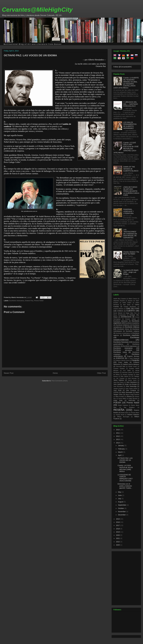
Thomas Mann (135, 413)
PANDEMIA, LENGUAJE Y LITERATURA (129, 211)
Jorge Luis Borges (131, 384)
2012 (118, 436)
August (121, 502)
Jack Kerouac (132, 378)
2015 (118, 519)
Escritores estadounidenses (126, 339)
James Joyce (132, 380)
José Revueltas (118, 386)
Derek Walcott (118, 313)
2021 (118, 538)
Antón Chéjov (127, 303)
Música (129, 397)
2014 (118, 443)
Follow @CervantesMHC (123, 67)
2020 (118, 535)
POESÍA (117, 403)
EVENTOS (120, 358)
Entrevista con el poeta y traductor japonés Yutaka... (125, 486)
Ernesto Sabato (131, 319)
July (120, 499)
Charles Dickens (118, 309)
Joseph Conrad (118, 389)
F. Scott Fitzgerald (133, 358)
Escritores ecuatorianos (123, 333)
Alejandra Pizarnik (119, 301)
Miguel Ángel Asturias (132, 394)
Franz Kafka (123, 362)
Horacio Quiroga (128, 374)
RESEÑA (119, 410)
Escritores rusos (120, 352)
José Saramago (131, 386)
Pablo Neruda (133, 399)
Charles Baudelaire (130, 307)
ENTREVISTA (126, 317)
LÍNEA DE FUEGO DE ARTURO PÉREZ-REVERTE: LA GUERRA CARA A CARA (131, 191)
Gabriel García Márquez (131, 364)
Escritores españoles (131, 335)
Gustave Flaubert (119, 368)
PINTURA (132, 401)
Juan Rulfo (117, 390)
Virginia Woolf (120, 415)
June (120, 495)
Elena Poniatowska (120, 315)
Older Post (101, 373)
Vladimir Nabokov (133, 415)
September (122, 505)
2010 (118, 430)
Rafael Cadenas (123, 405)
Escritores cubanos (133, 331)
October (121, 508)
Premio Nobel (39, 301)
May (120, 492)
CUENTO (131, 311)
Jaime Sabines (119, 380)
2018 (118, 529)
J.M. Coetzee (120, 378)
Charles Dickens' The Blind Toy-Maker (131, 253)
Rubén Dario (125, 413)
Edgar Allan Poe (131, 313)
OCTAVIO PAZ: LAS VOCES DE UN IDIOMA (30, 55)
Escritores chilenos (132, 327)
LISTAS (116, 392)
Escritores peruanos (123, 350)
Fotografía (135, 360)
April (120, 455)
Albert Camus (133, 299)
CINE (128, 309)
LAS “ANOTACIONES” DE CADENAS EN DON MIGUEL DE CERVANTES (130, 234)
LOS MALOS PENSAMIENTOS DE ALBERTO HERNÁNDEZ (130, 125)
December (122, 515)
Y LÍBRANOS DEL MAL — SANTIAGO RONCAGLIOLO (131, 104)
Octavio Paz (29, 301)
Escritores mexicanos (17, 301)
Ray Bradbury (129, 407)
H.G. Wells (127, 371)
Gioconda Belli (121, 366)
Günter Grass (133, 366)
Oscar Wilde (122, 399)
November (122, 512)
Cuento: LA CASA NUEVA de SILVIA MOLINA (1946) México (125, 468)
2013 (118, 439)
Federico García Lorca (122, 360)
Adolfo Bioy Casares (120, 299)
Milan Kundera (120, 397)
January (121, 446)
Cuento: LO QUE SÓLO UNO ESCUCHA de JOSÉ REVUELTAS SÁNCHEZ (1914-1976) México (126, 148)
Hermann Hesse (127, 372)
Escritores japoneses (130, 346)
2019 (118, 532)
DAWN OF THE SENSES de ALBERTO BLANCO (131, 169)
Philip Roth (118, 401)
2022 (118, 542)
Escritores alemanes (121, 321)
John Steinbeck (132, 382)
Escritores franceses (121, 342)
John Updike (118, 384)
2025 (118, 545)
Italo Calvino (125, 376)
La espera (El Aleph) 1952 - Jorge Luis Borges (131, 272)
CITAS (137, 309)
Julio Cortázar (131, 390)
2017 (118, 525)
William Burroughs (123, 417)
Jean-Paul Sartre (119, 382)
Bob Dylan (127, 305)
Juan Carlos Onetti (131, 389)
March (121, 452)
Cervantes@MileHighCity (37, 10)
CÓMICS (120, 311)
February (122, 449)
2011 (118, 433)
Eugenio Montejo (133, 356)
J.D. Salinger (135, 376)
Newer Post (9, 373)
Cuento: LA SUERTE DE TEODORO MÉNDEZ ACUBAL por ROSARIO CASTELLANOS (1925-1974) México (126, 83)
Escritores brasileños (132, 323)
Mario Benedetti (127, 392)
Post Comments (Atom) (60, 381)
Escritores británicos (123, 325)
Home (55, 373)
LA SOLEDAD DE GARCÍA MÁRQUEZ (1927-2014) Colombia (125, 478)
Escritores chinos (123, 329)
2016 (118, 522)
